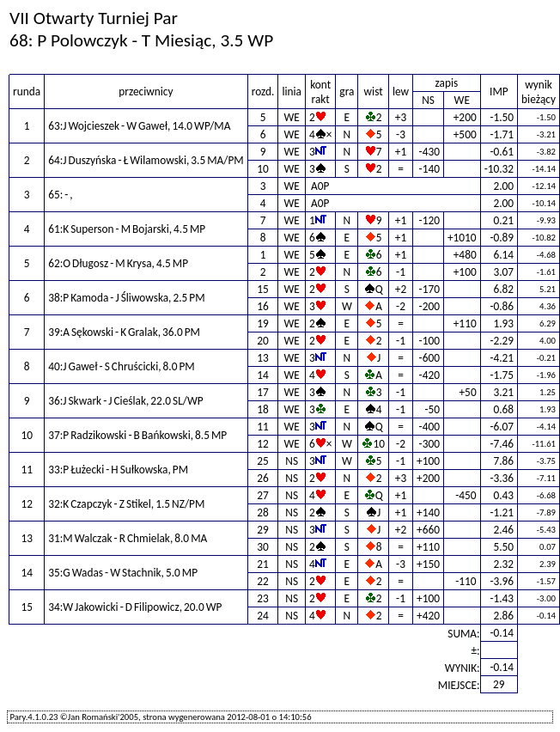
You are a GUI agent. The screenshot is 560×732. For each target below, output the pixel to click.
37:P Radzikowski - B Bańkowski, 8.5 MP (137, 435)
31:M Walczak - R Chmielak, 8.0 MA (128, 538)
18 (263, 409)
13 (263, 358)
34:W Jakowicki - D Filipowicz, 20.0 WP (135, 607)
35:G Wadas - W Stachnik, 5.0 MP (123, 573)
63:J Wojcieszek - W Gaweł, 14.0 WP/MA (139, 126)
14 (263, 375)
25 (263, 461)
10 (263, 169)
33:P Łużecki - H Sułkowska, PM (118, 470)
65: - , (61, 195)
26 (263, 478)
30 (263, 547)
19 (263, 323)
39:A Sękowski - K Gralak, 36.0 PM (124, 332)
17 (263, 392)
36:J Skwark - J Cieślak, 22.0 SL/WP (125, 401)
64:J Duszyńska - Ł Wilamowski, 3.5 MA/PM (146, 160)
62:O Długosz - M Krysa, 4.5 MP (118, 263)
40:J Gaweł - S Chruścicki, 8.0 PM (122, 366)
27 (263, 495)
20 (263, 341)
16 (263, 306)
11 (263, 427)
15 (263, 289)
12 (263, 444)
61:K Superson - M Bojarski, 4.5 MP (127, 229)
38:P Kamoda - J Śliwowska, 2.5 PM (126, 298)
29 (263, 530)
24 (263, 616)
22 (263, 581)
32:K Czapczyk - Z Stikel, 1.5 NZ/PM (126, 504)
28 (263, 512)
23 (263, 598)
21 (263, 564)
